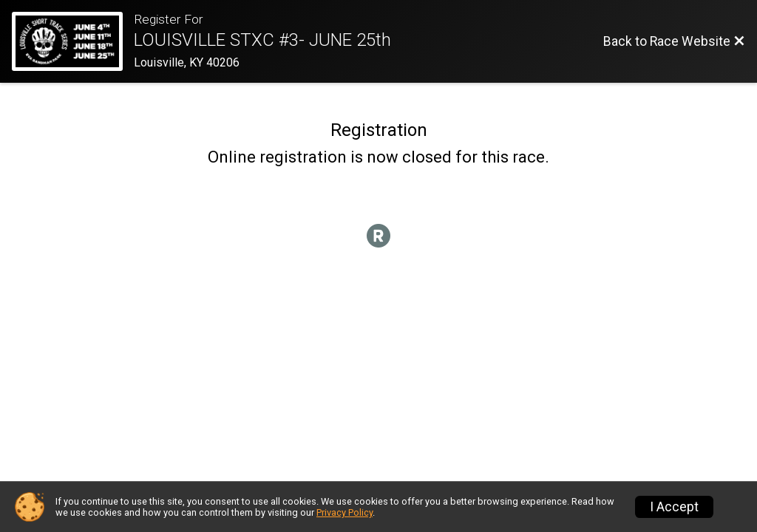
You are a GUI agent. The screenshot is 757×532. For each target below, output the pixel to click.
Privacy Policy (344, 512)
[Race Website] (73, 41)
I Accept (674, 507)
